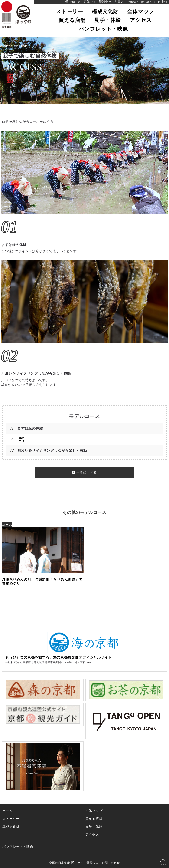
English (76, 2)
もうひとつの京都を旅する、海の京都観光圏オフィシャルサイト (58, 657)
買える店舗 (94, 819)
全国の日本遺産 (62, 863)
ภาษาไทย (161, 2)
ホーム (7, 811)
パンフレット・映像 (18, 847)
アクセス (92, 834)
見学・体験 (94, 827)
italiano (146, 2)
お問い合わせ (111, 863)
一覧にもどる (84, 473)
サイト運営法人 (88, 863)
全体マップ (94, 811)
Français (133, 2)
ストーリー (11, 819)
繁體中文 (105, 2)
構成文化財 (11, 827)
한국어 (119, 2)
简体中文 (90, 2)
